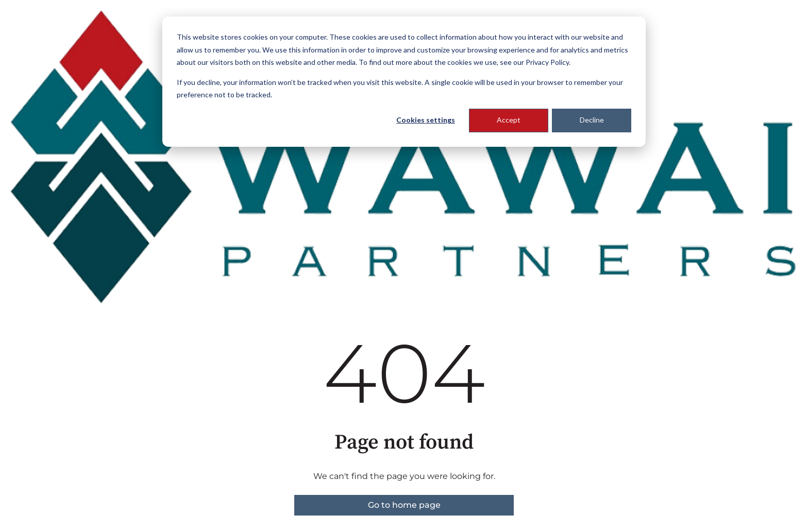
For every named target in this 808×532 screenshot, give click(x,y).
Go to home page (404, 505)
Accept (509, 120)
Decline (592, 120)
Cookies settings (426, 120)
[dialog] (404, 82)
